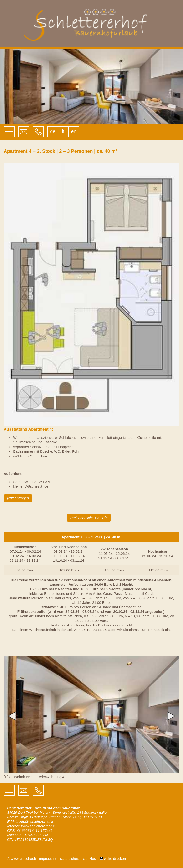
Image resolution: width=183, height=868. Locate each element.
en (74, 131)
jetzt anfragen (18, 498)
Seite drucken (113, 859)
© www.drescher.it (21, 859)
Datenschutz (70, 859)
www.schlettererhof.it (38, 826)
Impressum (48, 859)
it (63, 131)
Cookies (89, 859)
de (53, 131)
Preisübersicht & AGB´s (89, 518)
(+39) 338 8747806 (88, 817)
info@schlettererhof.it (36, 821)
